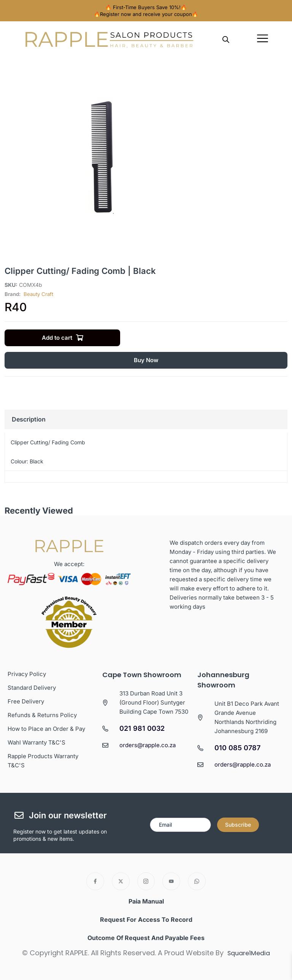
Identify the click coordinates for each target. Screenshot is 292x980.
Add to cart (57, 338)
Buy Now (146, 360)
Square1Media (249, 953)
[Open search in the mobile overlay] (226, 39)
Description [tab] (29, 419)
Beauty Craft (38, 294)
